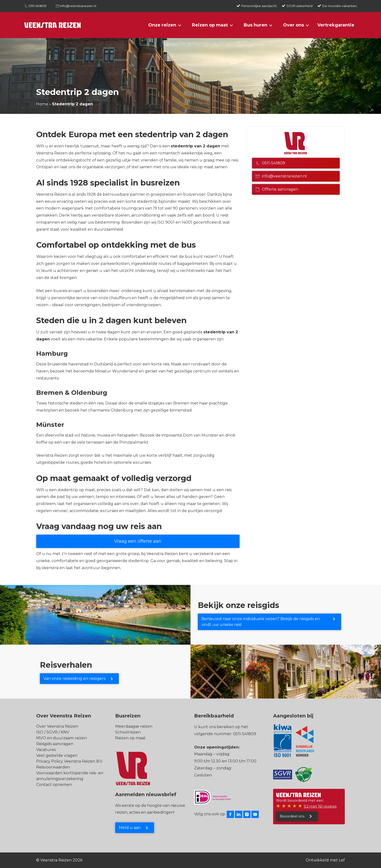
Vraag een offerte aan (138, 541)
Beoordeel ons (292, 816)
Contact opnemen (54, 785)
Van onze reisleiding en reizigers (74, 678)
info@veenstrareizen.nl (78, 6)
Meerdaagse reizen (134, 726)
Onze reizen (162, 25)
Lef (342, 860)
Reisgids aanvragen (55, 744)
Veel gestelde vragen (57, 755)
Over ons (294, 25)
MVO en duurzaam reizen (61, 738)
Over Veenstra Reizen (57, 726)
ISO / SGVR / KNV (53, 732)
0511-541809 (37, 6)
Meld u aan (130, 828)
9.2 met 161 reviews (320, 806)
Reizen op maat (210, 25)
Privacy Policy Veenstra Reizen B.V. (69, 761)
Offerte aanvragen (277, 189)
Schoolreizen (128, 732)
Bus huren (255, 25)
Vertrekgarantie (336, 25)
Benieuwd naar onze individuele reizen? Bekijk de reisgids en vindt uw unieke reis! (261, 622)
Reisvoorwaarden (53, 767)
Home (42, 104)
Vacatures (46, 750)
